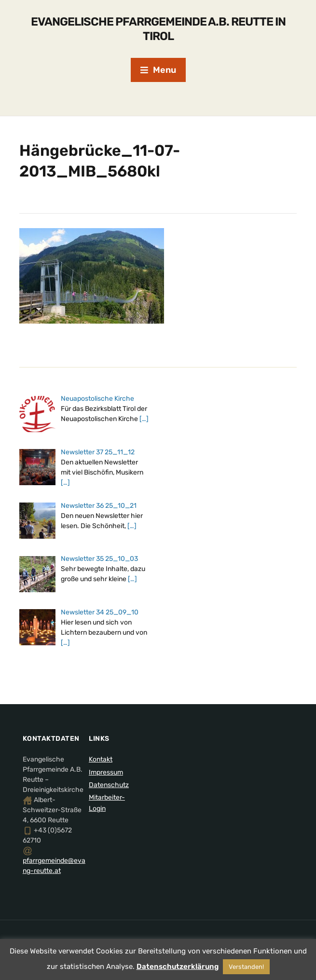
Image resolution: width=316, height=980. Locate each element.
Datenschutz (109, 785)
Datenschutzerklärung (178, 966)
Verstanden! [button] (246, 967)
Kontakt (101, 759)
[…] (144, 419)
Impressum (106, 772)
